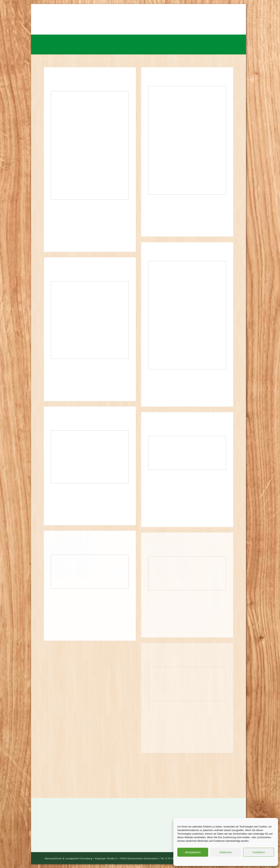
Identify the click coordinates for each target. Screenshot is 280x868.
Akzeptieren (193, 852)
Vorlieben (259, 852)
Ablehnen (226, 852)
